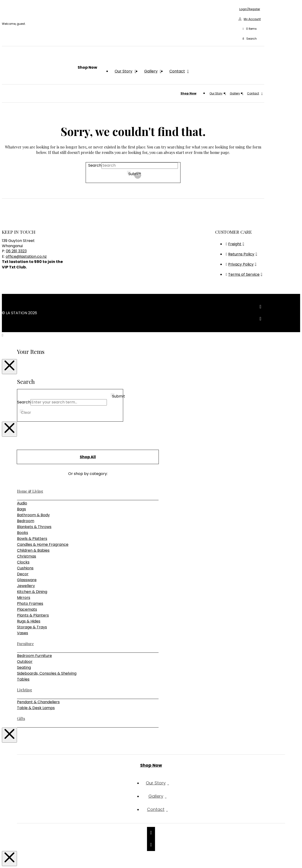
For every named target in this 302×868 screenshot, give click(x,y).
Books (23, 533)
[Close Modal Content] (9, 367)
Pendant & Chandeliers (38, 702)
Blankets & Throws (34, 527)
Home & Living (30, 491)
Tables (23, 679)
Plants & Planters (33, 615)
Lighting (25, 690)
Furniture (25, 644)
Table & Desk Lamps (36, 708)
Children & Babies (33, 550)
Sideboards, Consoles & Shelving (47, 673)
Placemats (27, 609)
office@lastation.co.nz (26, 256)
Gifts (21, 718)
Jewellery (26, 586)
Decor (23, 574)
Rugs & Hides (29, 621)
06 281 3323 (16, 251)
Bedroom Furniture (34, 656)
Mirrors (24, 598)
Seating (24, 667)
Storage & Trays (32, 627)
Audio (22, 503)
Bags (21, 509)
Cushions (25, 568)
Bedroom (26, 521)
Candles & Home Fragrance (43, 544)
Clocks (23, 562)
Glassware (27, 580)
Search (95, 165)
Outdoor (25, 662)
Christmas (27, 556)
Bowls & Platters (32, 539)
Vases (23, 633)
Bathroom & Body (33, 515)
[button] (250, 29)
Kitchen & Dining (32, 592)
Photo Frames (30, 603)
